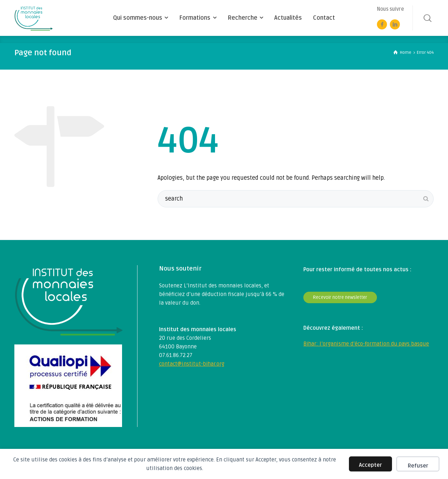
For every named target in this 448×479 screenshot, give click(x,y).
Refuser (418, 466)
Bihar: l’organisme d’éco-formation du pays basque (366, 344)
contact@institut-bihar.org (192, 364)
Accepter (370, 465)
